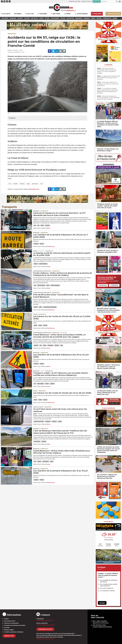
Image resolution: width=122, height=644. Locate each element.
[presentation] (97, 418)
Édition (63, 10)
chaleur (39, 461)
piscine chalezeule (55, 285)
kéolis (42, 225)
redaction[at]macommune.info (45, 621)
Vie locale (64, 333)
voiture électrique (43, 264)
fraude (47, 384)
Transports (12, 34)
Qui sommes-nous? (10, 621)
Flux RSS (7, 628)
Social (42, 371)
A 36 (10, 184)
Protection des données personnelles (15, 625)
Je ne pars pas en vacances (107, 591)
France (35, 251)
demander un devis (45, 629)
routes (40, 325)
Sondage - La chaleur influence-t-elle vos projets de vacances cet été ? (108, 575)
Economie (42, 251)
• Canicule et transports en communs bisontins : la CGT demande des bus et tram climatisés (108, 98)
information (50, 345)
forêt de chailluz (41, 285)
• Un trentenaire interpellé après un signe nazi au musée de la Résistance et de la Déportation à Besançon (107, 91)
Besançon (36, 211)
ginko (48, 285)
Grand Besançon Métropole (42, 271)
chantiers (36, 244)
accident (15, 184)
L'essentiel (108, 65)
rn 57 (41, 184)
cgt (38, 225)
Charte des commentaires (11, 623)
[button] (117, 1)
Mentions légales (9, 630)
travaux (42, 244)
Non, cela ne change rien (107, 588)
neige (28, 184)
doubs (35, 325)
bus (35, 225)
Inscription (103, 285)
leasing (36, 264)
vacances (54, 421)
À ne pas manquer (108, 408)
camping (44, 441)
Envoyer (102, 603)
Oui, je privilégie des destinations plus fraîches (109, 581)
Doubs (35, 314)
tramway (47, 225)
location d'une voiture (39, 421)
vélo (62, 345)
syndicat (52, 384)
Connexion (114, 285)
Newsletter (9, 636)
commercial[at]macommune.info (45, 625)
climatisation (46, 461)
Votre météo (108, 522)
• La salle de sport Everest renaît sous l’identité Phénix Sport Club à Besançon (108, 78)
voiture (60, 421)
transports (48, 421)
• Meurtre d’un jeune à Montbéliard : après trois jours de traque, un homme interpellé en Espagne (107, 71)
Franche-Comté (38, 407)
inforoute (22, 184)
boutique (36, 345)
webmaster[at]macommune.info (45, 639)
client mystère (40, 384)
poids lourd (35, 184)
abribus (36, 307)
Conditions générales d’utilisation (14, 632)
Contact (6, 619)
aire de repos (37, 441)
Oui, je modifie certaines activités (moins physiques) (109, 585)
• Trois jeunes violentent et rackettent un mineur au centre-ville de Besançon (108, 84)
